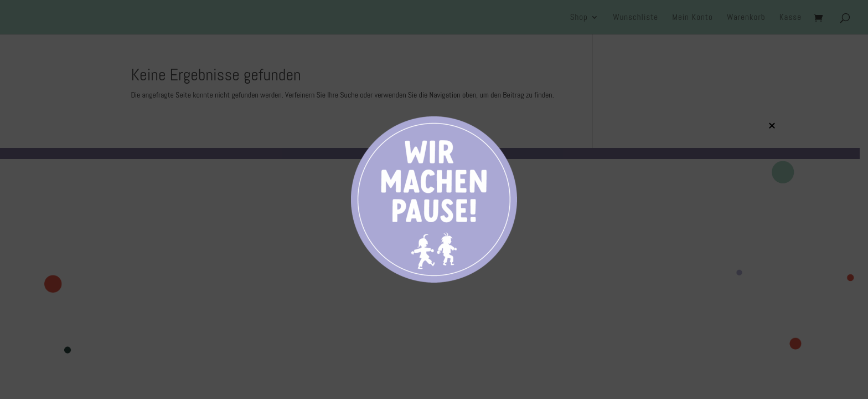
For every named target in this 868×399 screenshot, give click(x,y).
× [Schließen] (772, 125)
